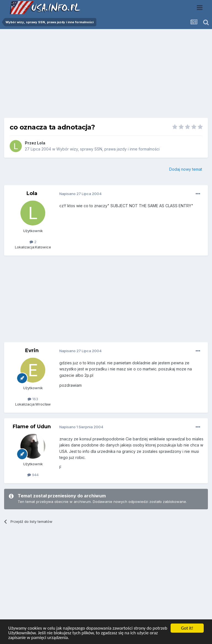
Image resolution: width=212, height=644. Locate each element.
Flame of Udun (32, 427)
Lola (41, 143)
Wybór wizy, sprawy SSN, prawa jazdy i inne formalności (108, 149)
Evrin (32, 350)
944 (33, 475)
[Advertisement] (106, 76)
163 (33, 399)
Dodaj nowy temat (186, 169)
